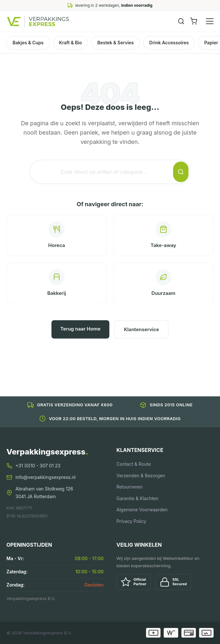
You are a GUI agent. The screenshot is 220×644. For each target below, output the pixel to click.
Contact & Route (134, 464)
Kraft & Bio (71, 43)
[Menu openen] (210, 21)
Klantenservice (141, 329)
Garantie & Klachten (137, 498)
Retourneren (129, 487)
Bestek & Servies (115, 43)
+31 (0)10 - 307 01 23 (38, 466)
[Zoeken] (181, 21)
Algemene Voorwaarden (142, 510)
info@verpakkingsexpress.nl (46, 477)
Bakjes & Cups (28, 43)
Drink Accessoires (169, 43)
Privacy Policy (131, 521)
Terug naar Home (81, 329)
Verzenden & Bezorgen (141, 476)
